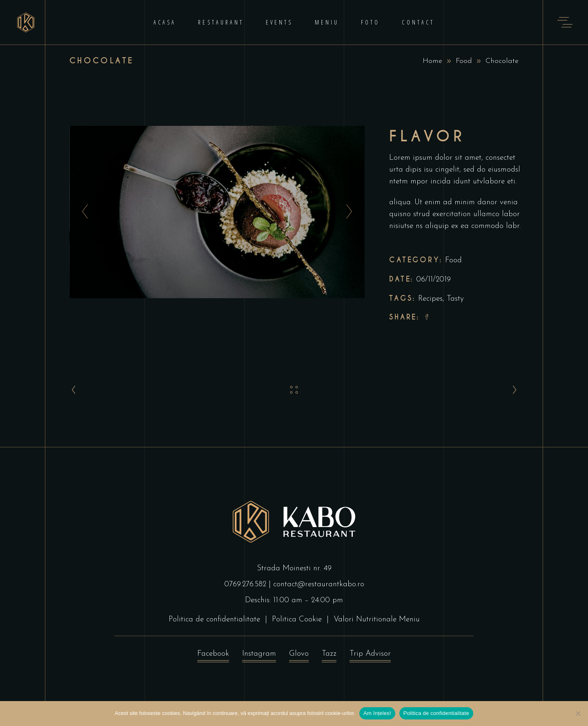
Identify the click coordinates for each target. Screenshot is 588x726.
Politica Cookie (297, 620)
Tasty (455, 299)
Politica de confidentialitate (214, 620)
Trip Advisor (370, 656)
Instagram (259, 656)
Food (464, 61)
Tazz (329, 656)
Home (432, 61)
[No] (578, 713)
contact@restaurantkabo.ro (319, 584)
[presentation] (83, 212)
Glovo (299, 656)
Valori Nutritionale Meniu (377, 620)
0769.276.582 (245, 584)
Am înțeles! (377, 713)
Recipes (430, 299)
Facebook (213, 656)
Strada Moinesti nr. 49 (294, 569)
